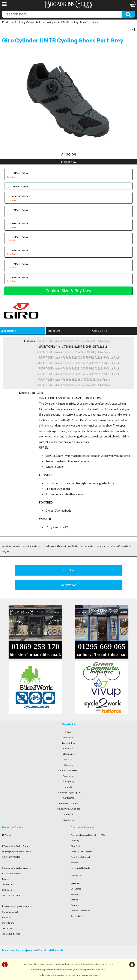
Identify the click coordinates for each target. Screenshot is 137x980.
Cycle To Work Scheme (82, 852)
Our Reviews (68, 585)
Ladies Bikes (68, 743)
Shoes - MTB (35, 22)
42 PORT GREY (68, 199)
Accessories (69, 776)
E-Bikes (68, 732)
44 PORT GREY (68, 226)
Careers (75, 905)
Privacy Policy (77, 916)
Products (8, 22)
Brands (68, 787)
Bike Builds (77, 846)
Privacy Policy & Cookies (69, 809)
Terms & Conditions (68, 803)
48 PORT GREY (68, 280)
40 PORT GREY (68, 175)
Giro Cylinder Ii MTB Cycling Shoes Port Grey (71, 22)
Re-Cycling (68, 781)
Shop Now (68, 570)
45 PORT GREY (68, 239)
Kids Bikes (69, 748)
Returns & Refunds (80, 868)
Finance (75, 862)
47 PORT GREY (68, 266)
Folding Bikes (69, 754)
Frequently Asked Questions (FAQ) (88, 835)
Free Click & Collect (80, 857)
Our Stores (69, 820)
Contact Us (69, 798)
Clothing (20, 22)
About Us (75, 883)
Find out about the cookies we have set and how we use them (68, 975)
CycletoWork (68, 814)
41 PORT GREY (20, 187)
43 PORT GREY (68, 212)
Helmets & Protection (68, 770)
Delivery (75, 840)
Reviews (75, 894)
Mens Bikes (69, 737)
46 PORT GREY (68, 253)
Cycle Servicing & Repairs (69, 792)
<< (132, 30)
